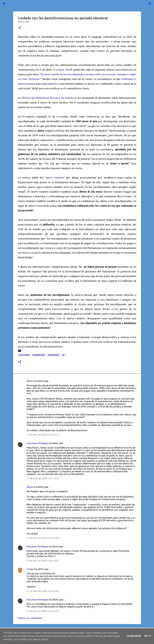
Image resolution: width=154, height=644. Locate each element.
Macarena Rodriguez (38, 443)
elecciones (24, 355)
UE (63, 355)
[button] (20, 28)
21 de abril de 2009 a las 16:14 (43, 435)
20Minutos (128, 79)
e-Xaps (30, 569)
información (39, 355)
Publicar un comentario (30, 618)
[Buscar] (12, 4)
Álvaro (30, 381)
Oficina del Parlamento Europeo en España (47, 98)
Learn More (134, 636)
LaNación (52, 84)
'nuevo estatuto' (55, 178)
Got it (148, 636)
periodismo (53, 355)
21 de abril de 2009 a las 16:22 (43, 478)
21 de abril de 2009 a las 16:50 (43, 561)
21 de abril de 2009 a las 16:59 (43, 611)
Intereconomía (27, 84)
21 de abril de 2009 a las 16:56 (43, 591)
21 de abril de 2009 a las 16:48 (43, 538)
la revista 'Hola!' (63, 70)
